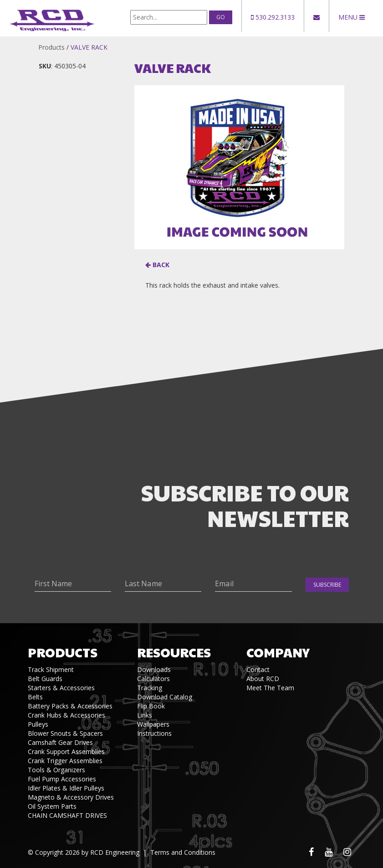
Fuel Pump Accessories (62, 779)
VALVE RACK (89, 47)
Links (145, 715)
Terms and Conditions (183, 852)
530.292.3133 (273, 17)
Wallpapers (153, 724)
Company (278, 652)
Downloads (154, 669)
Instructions (154, 733)
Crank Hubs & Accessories (66, 715)
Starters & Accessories (61, 688)
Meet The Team (270, 688)
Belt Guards (45, 679)
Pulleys (38, 724)
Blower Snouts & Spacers (65, 733)
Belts (35, 697)
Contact (258, 669)
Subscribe (327, 585)
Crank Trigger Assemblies (65, 761)
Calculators (153, 679)
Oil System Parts (52, 806)
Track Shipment (51, 669)
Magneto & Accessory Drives (71, 797)
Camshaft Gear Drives (60, 742)
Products (51, 47)
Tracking (150, 688)
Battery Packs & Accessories (70, 706)
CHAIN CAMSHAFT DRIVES (67, 815)
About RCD (263, 679)
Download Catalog (165, 697)
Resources (174, 652)
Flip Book (151, 706)
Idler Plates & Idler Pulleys (66, 788)
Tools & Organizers (56, 770)
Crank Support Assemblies (66, 752)
